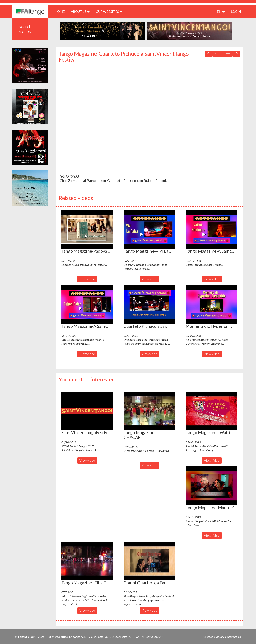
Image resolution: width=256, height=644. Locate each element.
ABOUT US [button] (80, 12)
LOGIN (236, 12)
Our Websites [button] (109, 12)
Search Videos (25, 29)
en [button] (221, 12)
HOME (61, 11)
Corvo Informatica (230, 637)
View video (87, 279)
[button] (87, 229)
